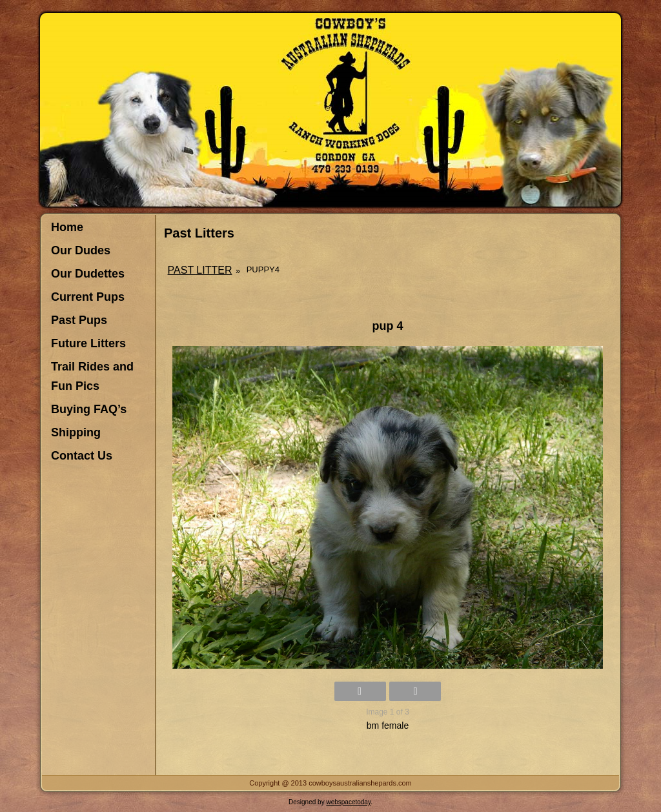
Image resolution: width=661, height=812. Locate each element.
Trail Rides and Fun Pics (92, 376)
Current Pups (88, 297)
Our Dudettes (88, 274)
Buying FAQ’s (89, 409)
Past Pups (79, 320)
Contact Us (82, 456)
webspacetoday (348, 802)
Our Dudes (81, 250)
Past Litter (200, 270)
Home (67, 227)
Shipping (76, 432)
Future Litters (88, 343)
